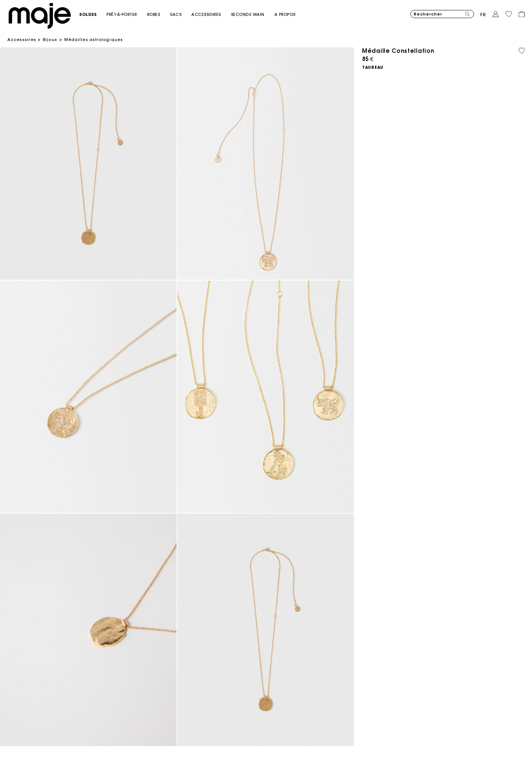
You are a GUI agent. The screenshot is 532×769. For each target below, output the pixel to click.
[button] (93, 15)
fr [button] (483, 15)
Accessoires (22, 40)
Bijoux (50, 40)
